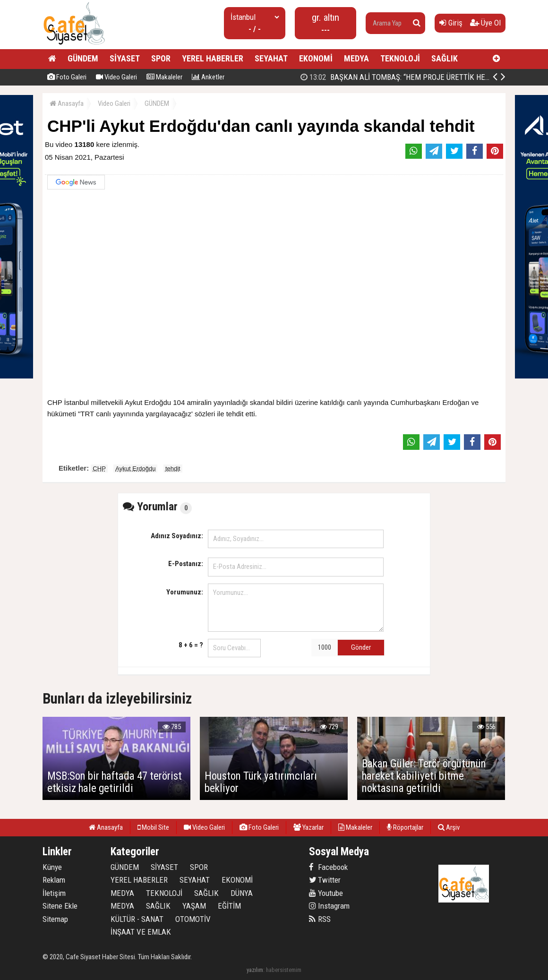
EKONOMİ (316, 58)
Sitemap (55, 919)
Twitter (325, 880)
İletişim (54, 893)
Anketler (208, 77)
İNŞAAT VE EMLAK (141, 932)
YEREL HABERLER (213, 58)
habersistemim (284, 970)
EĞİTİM (229, 906)
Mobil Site (153, 827)
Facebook (328, 867)
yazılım (255, 970)
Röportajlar (405, 827)
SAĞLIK (445, 58)
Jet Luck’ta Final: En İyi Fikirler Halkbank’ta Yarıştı (398, 77)
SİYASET (125, 58)
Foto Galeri (67, 77)
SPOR (161, 58)
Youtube (326, 893)
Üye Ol (485, 23)
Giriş (451, 23)
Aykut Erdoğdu (135, 469)
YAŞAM (194, 906)
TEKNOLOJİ (400, 58)
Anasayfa (67, 103)
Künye (52, 867)
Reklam (54, 880)
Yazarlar (308, 827)
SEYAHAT (271, 58)
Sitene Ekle (60, 906)
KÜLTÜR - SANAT (137, 919)
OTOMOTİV (193, 919)
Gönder (361, 647)
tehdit (173, 469)
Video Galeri (116, 77)
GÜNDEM (83, 58)
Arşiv (449, 827)
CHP (99, 469)
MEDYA (356, 58)
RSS (320, 919)
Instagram (329, 906)
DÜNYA (242, 893)
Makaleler (164, 77)
